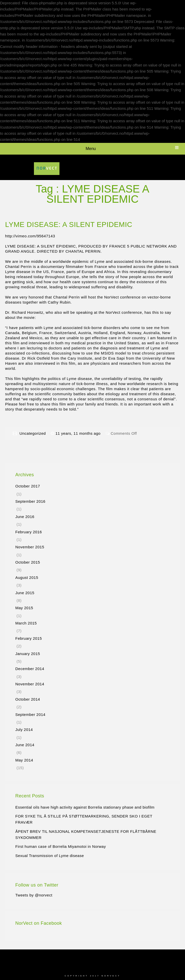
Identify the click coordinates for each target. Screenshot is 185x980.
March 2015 (26, 623)
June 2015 (25, 593)
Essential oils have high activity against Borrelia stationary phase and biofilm (85, 807)
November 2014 (30, 684)
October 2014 (28, 699)
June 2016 (25, 517)
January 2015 (28, 654)
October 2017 (28, 486)
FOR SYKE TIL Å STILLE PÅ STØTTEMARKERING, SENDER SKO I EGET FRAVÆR (84, 819)
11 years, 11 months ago (78, 433)
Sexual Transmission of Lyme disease (50, 856)
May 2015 (24, 608)
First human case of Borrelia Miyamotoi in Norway (61, 846)
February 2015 (29, 638)
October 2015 (28, 562)
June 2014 (25, 745)
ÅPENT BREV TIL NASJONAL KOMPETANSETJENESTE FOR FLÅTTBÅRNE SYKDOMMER (86, 834)
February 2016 (29, 532)
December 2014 (30, 669)
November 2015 (30, 547)
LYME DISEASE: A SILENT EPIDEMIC (69, 224)
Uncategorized (33, 433)
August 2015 (27, 577)
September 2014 (30, 714)
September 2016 (30, 501)
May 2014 (24, 760)
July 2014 (24, 730)
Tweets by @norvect (34, 895)
